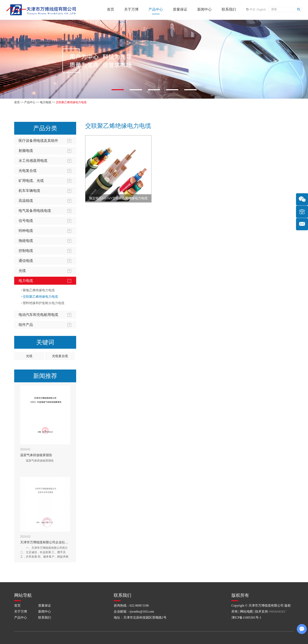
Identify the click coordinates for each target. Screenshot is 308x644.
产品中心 (156, 9)
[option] (154, 59)
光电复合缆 (28, 171)
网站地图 (246, 611)
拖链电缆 (26, 241)
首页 (111, 9)
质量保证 (180, 9)
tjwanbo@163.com (142, 611)
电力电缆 (46, 102)
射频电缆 (26, 151)
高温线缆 (26, 201)
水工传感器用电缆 (33, 161)
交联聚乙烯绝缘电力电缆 (71, 102)
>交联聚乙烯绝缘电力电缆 (39, 297)
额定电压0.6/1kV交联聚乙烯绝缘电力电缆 (118, 198)
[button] (118, 90)
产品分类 (45, 128)
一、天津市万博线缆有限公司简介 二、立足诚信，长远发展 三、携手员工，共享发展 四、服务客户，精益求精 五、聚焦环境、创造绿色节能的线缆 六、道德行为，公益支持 (44, 557)
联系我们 (229, 9)
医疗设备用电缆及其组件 (38, 141)
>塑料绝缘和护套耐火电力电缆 (43, 303)
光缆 (22, 271)
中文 (252, 10)
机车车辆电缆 (29, 191)
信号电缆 (26, 221)
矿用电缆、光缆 (31, 181)
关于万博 (131, 9)
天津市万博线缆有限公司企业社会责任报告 (51, 542)
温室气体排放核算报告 (36, 455)
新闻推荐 (45, 376)
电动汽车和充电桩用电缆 (38, 315)
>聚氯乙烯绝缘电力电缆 (38, 290)
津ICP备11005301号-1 (246, 617)
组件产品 (26, 325)
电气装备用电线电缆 (35, 211)
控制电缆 (26, 251)
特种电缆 (26, 231)
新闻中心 (204, 9)
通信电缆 (26, 261)
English (261, 10)
